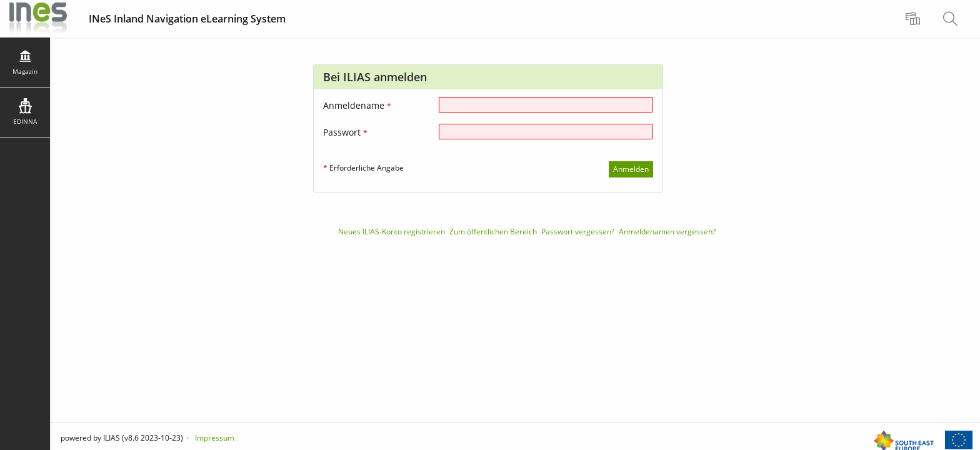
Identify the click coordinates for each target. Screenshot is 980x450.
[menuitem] (914, 19)
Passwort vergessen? (578, 232)
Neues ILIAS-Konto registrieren (392, 232)
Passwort (345, 132)
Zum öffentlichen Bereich (493, 232)
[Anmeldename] (546, 105)
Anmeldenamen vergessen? (667, 232)
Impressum (215, 438)
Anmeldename (357, 105)
